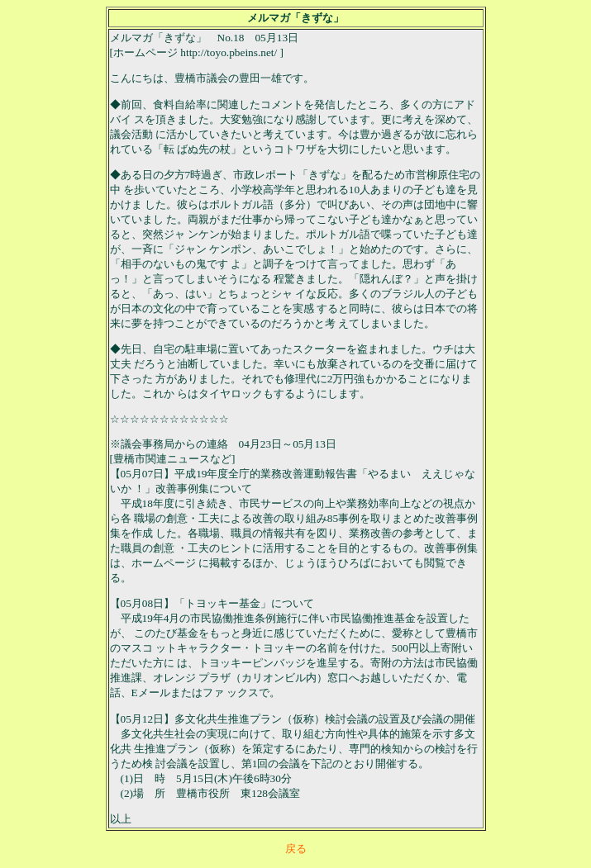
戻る (296, 849)
